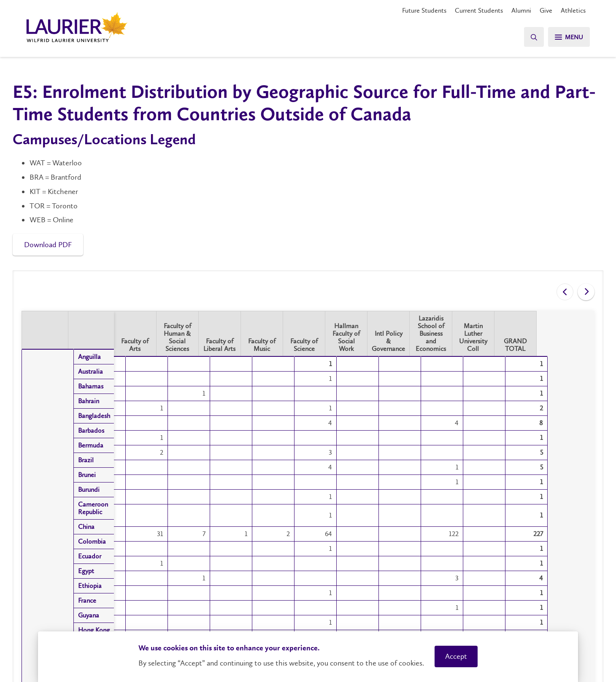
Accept (456, 656)
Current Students (479, 10)
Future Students (424, 10)
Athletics (573, 10)
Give (546, 10)
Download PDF (48, 245)
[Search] (532, 37)
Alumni (521, 10)
